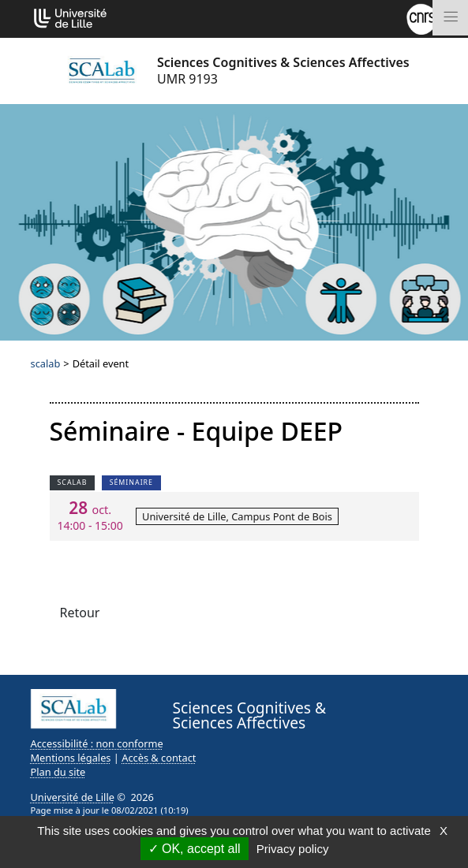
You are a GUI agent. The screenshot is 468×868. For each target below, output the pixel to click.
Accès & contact (159, 758)
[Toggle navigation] (450, 18)
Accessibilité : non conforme (97, 743)
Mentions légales (71, 758)
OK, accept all (195, 849)
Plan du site (58, 772)
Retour (80, 613)
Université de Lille (73, 797)
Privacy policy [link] (293, 849)
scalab (46, 363)
